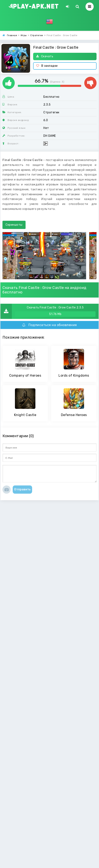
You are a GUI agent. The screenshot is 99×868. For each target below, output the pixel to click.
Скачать (45, 56)
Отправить (22, 489)
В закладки (47, 66)
